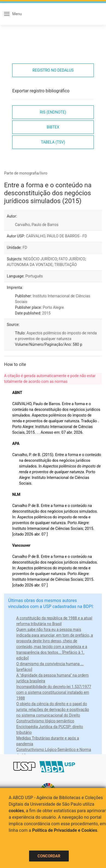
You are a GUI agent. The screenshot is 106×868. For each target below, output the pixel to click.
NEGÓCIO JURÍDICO (40, 259)
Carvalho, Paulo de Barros (37, 225)
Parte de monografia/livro (26, 173)
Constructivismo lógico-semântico (45, 721)
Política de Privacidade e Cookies (65, 830)
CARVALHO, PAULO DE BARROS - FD (57, 236)
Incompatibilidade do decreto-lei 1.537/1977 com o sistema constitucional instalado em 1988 (54, 692)
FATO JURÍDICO (72, 259)
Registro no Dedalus (53, 70)
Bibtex (53, 127)
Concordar (49, 856)
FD (25, 247)
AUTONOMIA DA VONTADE (30, 265)
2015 (46, 313)
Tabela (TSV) (53, 142)
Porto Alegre (53, 307)
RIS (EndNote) (53, 112)
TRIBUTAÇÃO (65, 265)
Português (34, 276)
